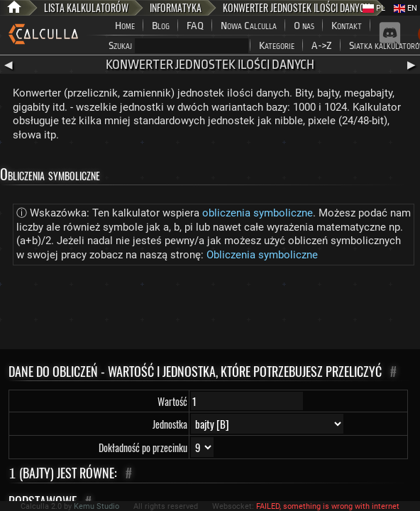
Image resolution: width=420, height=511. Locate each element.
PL (374, 8)
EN (405, 8)
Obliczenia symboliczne (262, 255)
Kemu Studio (96, 506)
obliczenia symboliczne (258, 213)
